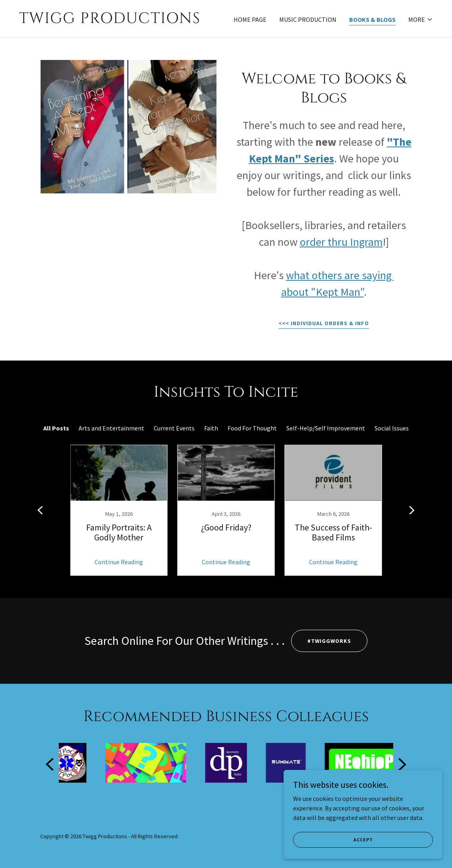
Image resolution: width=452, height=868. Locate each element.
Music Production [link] (308, 19)
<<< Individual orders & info (324, 323)
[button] (421, 19)
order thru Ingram (341, 242)
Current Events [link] (174, 428)
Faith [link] (211, 428)
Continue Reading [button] (119, 562)
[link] (119, 21)
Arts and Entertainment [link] (111, 428)
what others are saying (340, 275)
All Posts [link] (56, 428)
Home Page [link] (250, 19)
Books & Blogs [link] (372, 19)
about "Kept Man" (323, 292)
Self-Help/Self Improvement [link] (326, 428)
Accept (363, 840)
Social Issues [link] (392, 428)
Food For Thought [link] (252, 428)
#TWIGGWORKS (329, 641)
